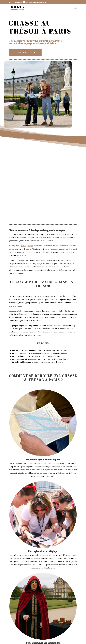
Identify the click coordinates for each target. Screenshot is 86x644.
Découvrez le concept (25, 52)
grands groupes (27, 246)
